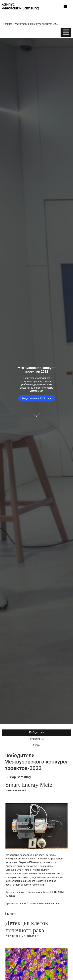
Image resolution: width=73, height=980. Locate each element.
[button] (65, 7)
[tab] (36, 733)
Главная (8, 24)
